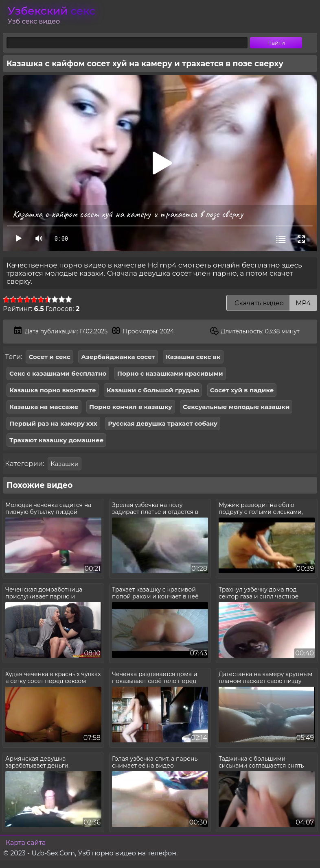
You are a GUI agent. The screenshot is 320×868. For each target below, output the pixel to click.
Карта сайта (26, 843)
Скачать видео (272, 303)
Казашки (65, 464)
